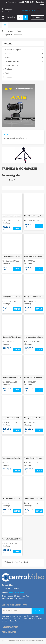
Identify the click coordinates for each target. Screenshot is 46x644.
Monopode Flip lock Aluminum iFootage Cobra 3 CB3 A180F (12, 337)
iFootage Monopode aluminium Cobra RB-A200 (12, 256)
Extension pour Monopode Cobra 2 (12, 216)
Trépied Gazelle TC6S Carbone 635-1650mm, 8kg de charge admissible (12, 458)
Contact (6, 12)
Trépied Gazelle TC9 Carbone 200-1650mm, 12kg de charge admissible (34, 499)
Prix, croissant (8, 188)
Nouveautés (8, 9)
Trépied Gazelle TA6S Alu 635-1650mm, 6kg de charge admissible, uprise (12, 418)
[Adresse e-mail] (17, 611)
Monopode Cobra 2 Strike (34, 337)
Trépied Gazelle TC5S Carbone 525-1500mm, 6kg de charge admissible (12, 499)
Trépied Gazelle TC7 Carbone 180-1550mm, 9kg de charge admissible (34, 458)
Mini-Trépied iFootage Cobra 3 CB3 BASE (34, 216)
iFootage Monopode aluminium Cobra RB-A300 (12, 297)
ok (38, 611)
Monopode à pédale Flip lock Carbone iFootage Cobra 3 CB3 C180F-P (34, 418)
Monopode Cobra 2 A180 (12, 377)
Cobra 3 (12, 180)
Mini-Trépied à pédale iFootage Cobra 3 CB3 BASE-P (34, 256)
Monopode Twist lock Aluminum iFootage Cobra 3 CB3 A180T (34, 297)
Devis (6, 135)
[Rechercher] (23, 17)
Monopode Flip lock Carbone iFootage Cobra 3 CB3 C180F (34, 377)
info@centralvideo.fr (17, 592)
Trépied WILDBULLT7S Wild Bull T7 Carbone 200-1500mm (12, 539)
